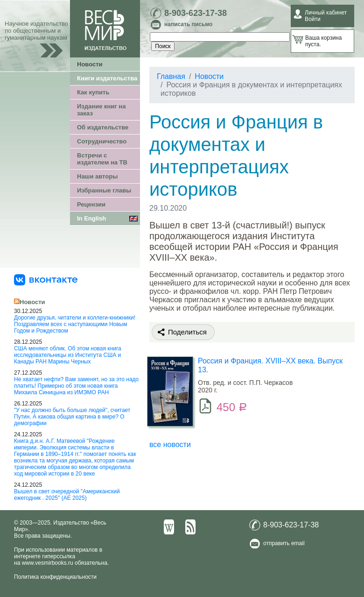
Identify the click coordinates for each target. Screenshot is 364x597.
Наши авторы (97, 176)
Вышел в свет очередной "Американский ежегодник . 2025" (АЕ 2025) (67, 495)
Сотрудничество (102, 141)
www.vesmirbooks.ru (48, 563)
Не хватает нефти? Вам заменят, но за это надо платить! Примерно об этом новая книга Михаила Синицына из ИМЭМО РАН (76, 386)
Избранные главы (104, 190)
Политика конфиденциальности (55, 577)
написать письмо (188, 24)
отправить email (284, 543)
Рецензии (91, 204)
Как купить (93, 92)
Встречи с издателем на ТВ (102, 159)
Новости (90, 64)
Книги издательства (107, 78)
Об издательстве (103, 127)
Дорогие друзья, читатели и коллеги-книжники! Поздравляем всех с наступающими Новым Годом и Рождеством (75, 324)
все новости (170, 444)
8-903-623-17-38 (196, 13)
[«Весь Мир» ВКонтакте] (46, 279)
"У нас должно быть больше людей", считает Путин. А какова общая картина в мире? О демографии (72, 417)
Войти (313, 19)
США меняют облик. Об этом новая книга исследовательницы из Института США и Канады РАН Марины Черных (68, 355)
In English (91, 218)
